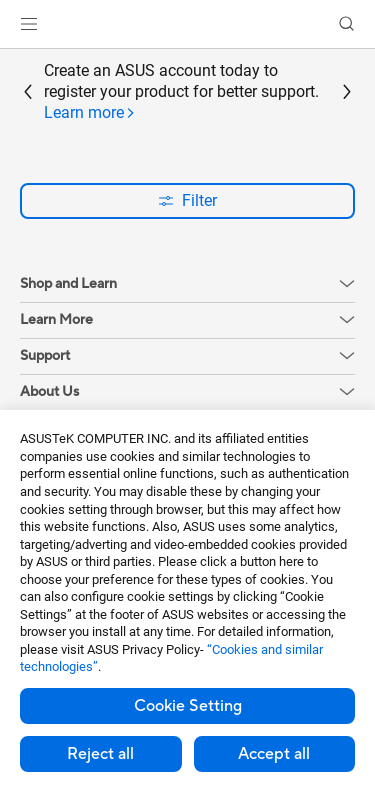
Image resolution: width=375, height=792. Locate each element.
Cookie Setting (188, 706)
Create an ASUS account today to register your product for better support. (181, 92)
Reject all (100, 754)
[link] (187, 24)
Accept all (274, 754)
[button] (29, 24)
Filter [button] (187, 200)
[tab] (90, 113)
